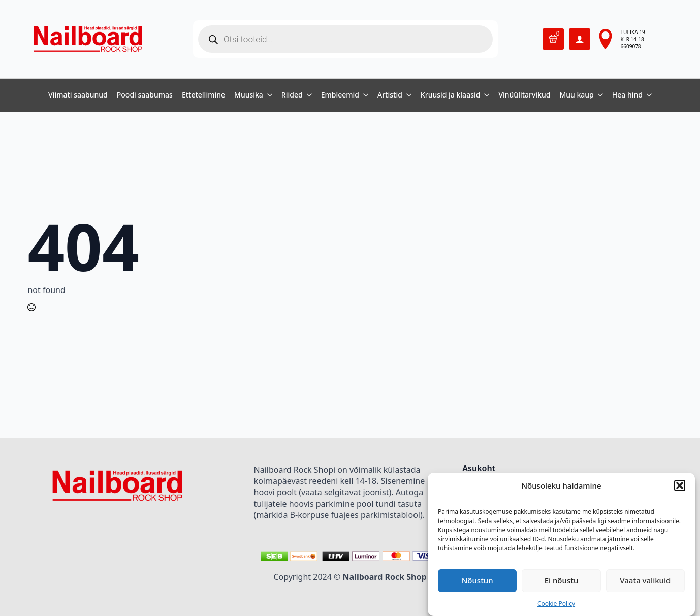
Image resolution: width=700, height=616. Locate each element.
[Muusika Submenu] (268, 95)
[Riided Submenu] (307, 95)
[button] (680, 485)
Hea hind (627, 95)
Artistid (390, 95)
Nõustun (478, 580)
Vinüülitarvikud (524, 95)
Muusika (249, 95)
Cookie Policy (556, 604)
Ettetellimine (203, 95)
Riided (292, 95)
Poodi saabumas (145, 95)
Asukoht (479, 469)
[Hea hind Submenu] (647, 95)
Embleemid (340, 95)
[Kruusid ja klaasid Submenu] (485, 95)
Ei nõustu (562, 580)
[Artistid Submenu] (407, 95)
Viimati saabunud (78, 95)
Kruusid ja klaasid (451, 95)
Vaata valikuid (645, 580)
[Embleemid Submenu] (364, 95)
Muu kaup (576, 95)
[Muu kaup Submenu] (598, 95)
